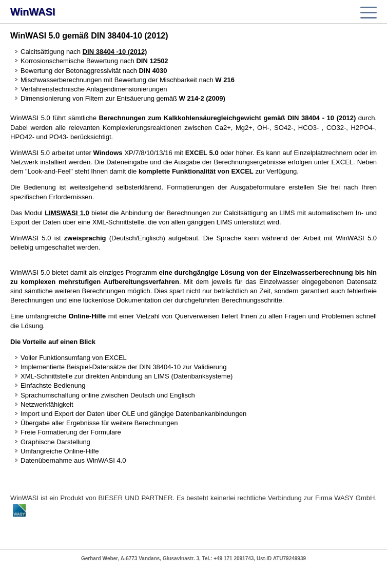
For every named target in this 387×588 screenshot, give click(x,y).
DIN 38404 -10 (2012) (115, 52)
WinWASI (33, 12)
